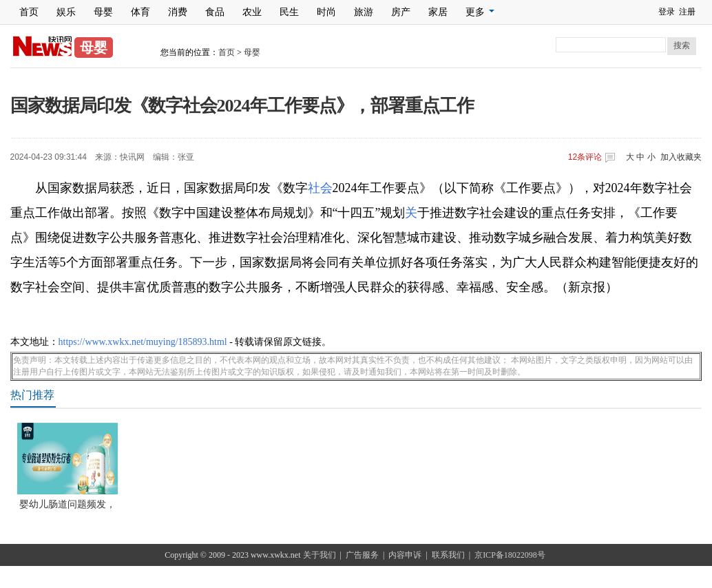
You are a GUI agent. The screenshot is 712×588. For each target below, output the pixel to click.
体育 (140, 12)
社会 (320, 188)
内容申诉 (405, 555)
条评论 (585, 157)
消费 (178, 12)
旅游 (364, 12)
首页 (29, 12)
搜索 (682, 45)
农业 (252, 12)
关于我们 (320, 555)
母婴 (103, 12)
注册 (687, 12)
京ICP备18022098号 (510, 555)
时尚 (326, 12)
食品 (215, 12)
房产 (401, 12)
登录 (667, 12)
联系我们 (448, 555)
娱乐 (66, 12)
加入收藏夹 (681, 157)
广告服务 (362, 555)
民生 (289, 12)
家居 (438, 12)
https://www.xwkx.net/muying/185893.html (143, 342)
